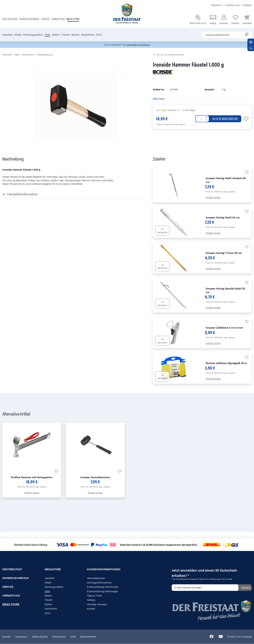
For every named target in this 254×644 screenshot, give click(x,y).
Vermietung (58, 19)
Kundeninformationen (104, 570)
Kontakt (91, 609)
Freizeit (66, 35)
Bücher (75, 35)
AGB (73, 637)
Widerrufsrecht (40, 637)
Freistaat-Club (233, 5)
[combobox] (227, 35)
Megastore (53, 570)
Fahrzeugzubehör (33, 35)
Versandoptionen (96, 578)
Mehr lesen (159, 99)
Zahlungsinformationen (99, 583)
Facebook (247, 5)
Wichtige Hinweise (97, 604)
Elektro (56, 35)
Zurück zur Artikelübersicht (168, 55)
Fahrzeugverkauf (29, 19)
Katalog (91, 600)
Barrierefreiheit (88, 637)
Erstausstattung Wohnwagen (103, 591)
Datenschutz (59, 637)
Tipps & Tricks (94, 596)
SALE (99, 35)
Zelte (47, 35)
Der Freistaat (10, 19)
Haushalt (7, 35)
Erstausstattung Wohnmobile (103, 587)
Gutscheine (88, 35)
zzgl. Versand (180, 125)
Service (45, 19)
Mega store (73, 19)
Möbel (18, 35)
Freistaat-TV (217, 5)
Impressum (21, 637)
